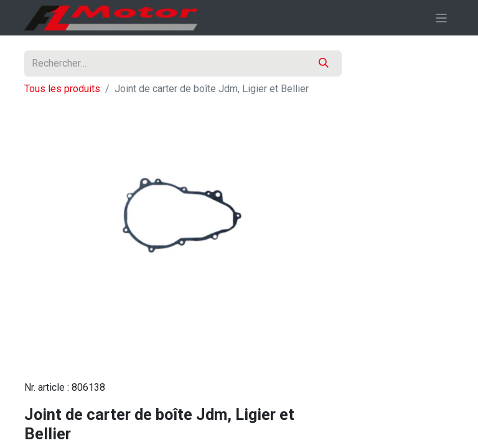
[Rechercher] (324, 63)
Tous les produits (62, 89)
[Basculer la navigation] (442, 18)
